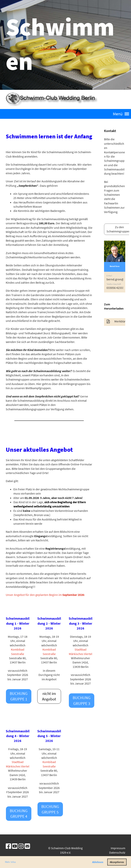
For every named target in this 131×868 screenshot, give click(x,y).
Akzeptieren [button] (117, 862)
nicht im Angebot (49, 696)
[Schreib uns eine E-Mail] (27, 846)
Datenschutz (117, 852)
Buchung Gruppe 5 (50, 809)
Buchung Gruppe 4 (19, 813)
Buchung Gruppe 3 (82, 700)
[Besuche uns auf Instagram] (21, 846)
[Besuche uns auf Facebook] (8, 846)
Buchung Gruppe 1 (19, 696)
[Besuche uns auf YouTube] (15, 846)
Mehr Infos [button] (10, 862)
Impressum (118, 848)
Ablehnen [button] (98, 862)
